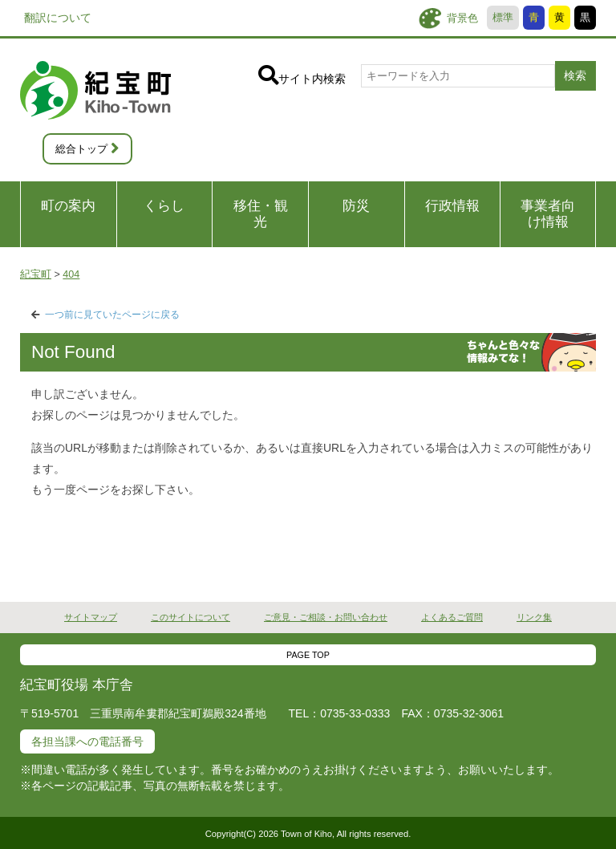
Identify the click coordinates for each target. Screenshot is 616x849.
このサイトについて (190, 617)
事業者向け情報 (548, 214)
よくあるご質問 (452, 617)
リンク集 (534, 617)
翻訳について (58, 18)
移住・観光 (261, 214)
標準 (503, 18)
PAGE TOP (308, 655)
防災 (356, 206)
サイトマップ (91, 617)
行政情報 (452, 206)
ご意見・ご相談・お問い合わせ (326, 617)
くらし (164, 206)
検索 (575, 75)
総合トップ (81, 149)
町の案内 (68, 206)
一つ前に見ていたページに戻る (112, 315)
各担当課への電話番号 (87, 741)
